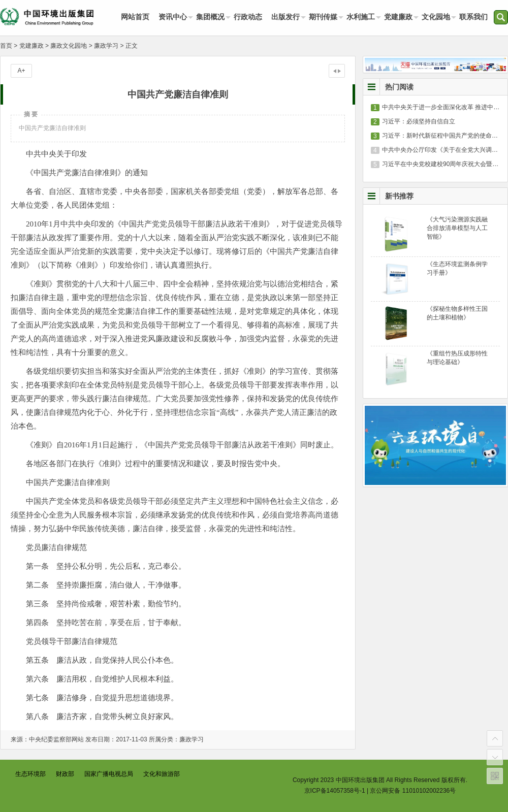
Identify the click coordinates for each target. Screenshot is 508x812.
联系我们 (473, 17)
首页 (6, 46)
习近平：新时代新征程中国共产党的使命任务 (443, 136)
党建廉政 (398, 17)
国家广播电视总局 (109, 774)
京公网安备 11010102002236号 (413, 791)
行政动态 (248, 17)
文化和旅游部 (162, 774)
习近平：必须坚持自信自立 (419, 121)
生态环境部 (30, 774)
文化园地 (436, 17)
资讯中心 (173, 17)
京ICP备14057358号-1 (335, 791)
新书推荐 (399, 196)
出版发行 (285, 17)
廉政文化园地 (69, 46)
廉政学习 (106, 46)
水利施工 (361, 17)
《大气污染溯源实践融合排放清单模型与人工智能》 (457, 228)
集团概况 (210, 17)
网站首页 (135, 17)
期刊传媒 (323, 17)
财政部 (65, 774)
